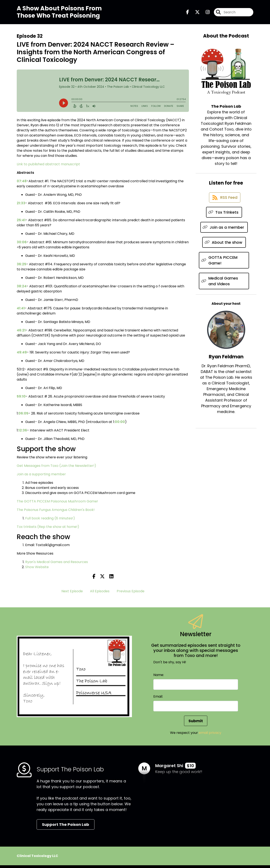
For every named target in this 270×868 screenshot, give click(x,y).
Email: (158, 699)
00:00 (120, 425)
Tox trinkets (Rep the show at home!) (48, 529)
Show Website (37, 570)
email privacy (210, 735)
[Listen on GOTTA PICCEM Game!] (224, 266)
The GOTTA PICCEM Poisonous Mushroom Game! (57, 504)
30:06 (22, 245)
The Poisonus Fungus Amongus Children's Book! (56, 513)
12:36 (23, 433)
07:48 (22, 184)
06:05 (23, 416)
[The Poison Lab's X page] (195, 13)
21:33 (21, 206)
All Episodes (100, 594)
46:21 (21, 333)
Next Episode (72, 594)
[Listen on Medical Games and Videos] (224, 287)
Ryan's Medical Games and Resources (57, 565)
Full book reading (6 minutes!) (50, 521)
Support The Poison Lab (66, 827)
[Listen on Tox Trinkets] (224, 218)
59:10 (21, 399)
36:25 (21, 267)
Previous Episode (131, 594)
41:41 (21, 311)
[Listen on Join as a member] (224, 233)
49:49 (22, 355)
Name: (159, 678)
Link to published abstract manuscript (48, 167)
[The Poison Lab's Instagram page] (205, 13)
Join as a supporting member (41, 477)
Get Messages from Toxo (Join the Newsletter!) (56, 468)
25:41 (21, 223)
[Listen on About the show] (224, 248)
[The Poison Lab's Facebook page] (188, 13)
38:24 (22, 289)
